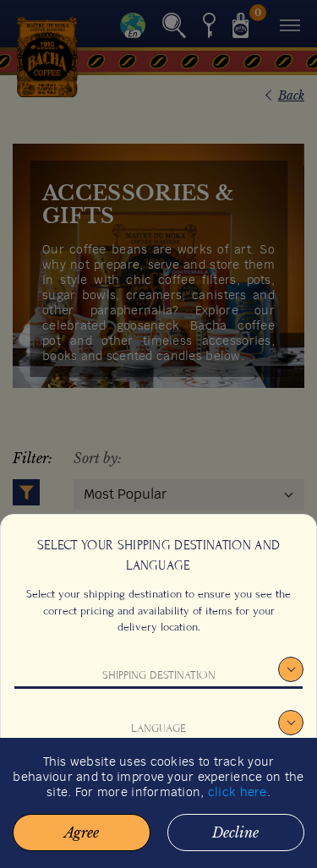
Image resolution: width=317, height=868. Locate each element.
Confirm (158, 786)
